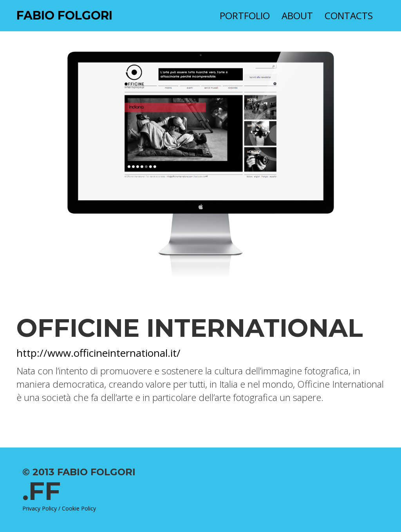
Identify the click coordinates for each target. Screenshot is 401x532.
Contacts (349, 15)
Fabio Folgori (64, 15)
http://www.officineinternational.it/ (98, 353)
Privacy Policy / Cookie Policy (59, 508)
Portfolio (245, 15)
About (297, 15)
